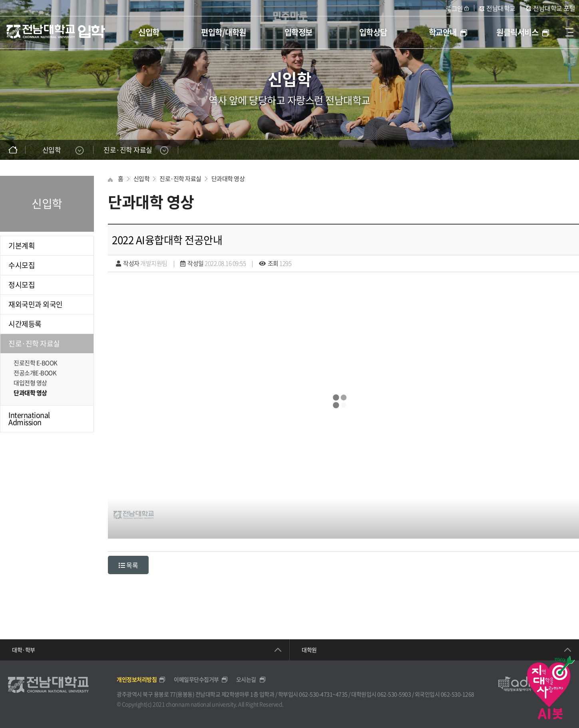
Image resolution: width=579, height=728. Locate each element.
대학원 (309, 650)
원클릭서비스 (522, 32)
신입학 (149, 32)
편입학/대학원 (224, 32)
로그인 (454, 8)
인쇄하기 (566, 150)
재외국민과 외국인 (36, 304)
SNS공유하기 (550, 150)
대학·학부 (24, 650)
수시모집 (22, 265)
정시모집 (22, 285)
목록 (128, 565)
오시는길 (251, 679)
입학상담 (373, 32)
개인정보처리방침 (141, 679)
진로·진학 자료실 (34, 343)
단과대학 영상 (30, 393)
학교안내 (448, 32)
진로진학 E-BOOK (36, 363)
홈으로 (13, 150)
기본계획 (22, 246)
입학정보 (298, 32)
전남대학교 (501, 8)
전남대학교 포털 (554, 8)
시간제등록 (25, 324)
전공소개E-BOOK (35, 373)
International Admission (29, 419)
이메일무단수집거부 (200, 679)
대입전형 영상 (30, 383)
